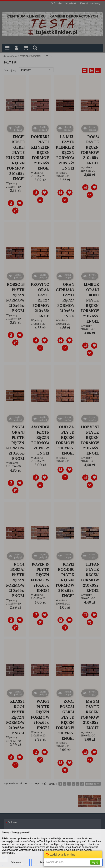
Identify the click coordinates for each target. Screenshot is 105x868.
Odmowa (16, 862)
